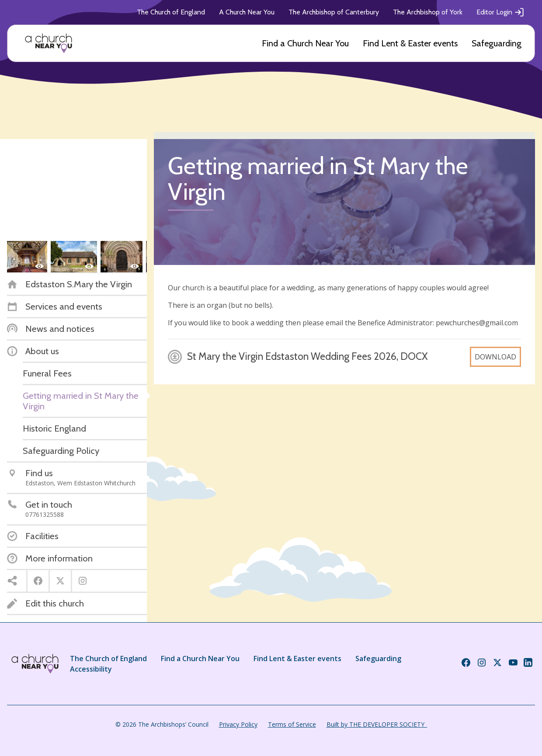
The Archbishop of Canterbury (334, 12)
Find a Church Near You (305, 43)
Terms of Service (292, 724)
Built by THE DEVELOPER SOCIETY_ (377, 724)
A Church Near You (247, 12)
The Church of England (171, 12)
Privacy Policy (238, 724)
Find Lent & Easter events (410, 43)
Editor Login (500, 12)
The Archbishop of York (428, 12)
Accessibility (91, 669)
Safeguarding (497, 43)
